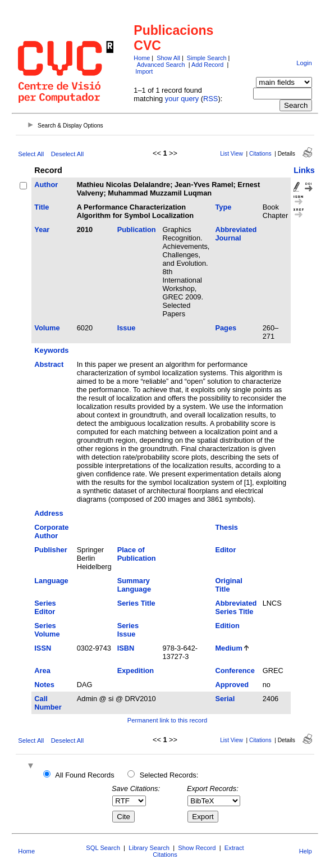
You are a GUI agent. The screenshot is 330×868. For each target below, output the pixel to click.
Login (304, 63)
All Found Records (84, 775)
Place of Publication (137, 554)
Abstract (49, 364)
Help (306, 851)
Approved (232, 685)
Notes (44, 685)
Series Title (136, 603)
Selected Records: (169, 775)
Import (144, 71)
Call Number (48, 703)
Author (46, 185)
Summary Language (134, 585)
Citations (260, 154)
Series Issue (128, 630)
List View (232, 154)
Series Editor (45, 607)
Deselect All (67, 154)
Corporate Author (51, 531)
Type (223, 207)
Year (42, 230)
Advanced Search (161, 65)
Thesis (226, 527)
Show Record (197, 848)
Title (42, 207)
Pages (226, 328)
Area (42, 671)
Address (49, 513)
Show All (168, 58)
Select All (31, 154)
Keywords (51, 350)
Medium (228, 648)
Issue (127, 328)
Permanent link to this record (167, 720)
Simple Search (207, 58)
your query (182, 99)
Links (304, 170)
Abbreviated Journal (236, 234)
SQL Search (103, 848)
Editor (225, 550)
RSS (210, 99)
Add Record (207, 65)
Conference (235, 671)
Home (142, 58)
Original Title (228, 585)
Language (51, 581)
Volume (47, 328)
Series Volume (47, 630)
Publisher (51, 550)
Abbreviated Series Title (236, 607)
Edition (227, 626)
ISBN (126, 648)
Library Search (149, 848)
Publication (137, 230)
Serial (225, 699)
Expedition (136, 671)
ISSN (43, 648)
